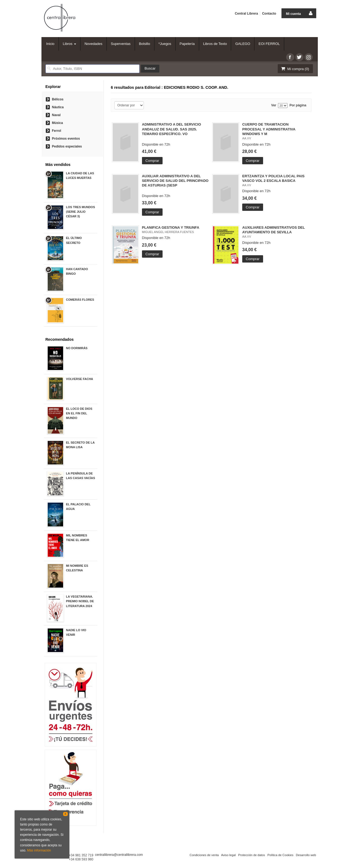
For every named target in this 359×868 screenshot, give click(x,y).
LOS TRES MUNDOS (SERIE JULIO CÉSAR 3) (81, 212)
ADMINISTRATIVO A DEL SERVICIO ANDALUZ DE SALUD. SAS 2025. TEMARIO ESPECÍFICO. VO (172, 129)
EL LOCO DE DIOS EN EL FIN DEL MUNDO (79, 413)
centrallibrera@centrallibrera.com (119, 855)
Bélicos (58, 99)
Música (58, 123)
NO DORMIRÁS (77, 348)
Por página (298, 105)
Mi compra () (295, 69)
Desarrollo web (306, 855)
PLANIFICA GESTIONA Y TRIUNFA (171, 227)
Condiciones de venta (204, 855)
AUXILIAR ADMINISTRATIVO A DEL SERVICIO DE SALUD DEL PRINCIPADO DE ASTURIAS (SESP (175, 181)
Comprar (152, 161)
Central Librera (246, 14)
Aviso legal (228, 855)
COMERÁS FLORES (80, 300)
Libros (69, 44)
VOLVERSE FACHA (80, 379)
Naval (56, 115)
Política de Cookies (280, 855)
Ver (274, 105)
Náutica (58, 107)
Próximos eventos (66, 139)
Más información (39, 850)
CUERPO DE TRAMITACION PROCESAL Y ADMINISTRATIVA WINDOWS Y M (269, 129)
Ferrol (57, 131)
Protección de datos (252, 855)
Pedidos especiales (67, 146)
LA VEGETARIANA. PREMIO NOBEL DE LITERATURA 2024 (80, 601)
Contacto (269, 14)
